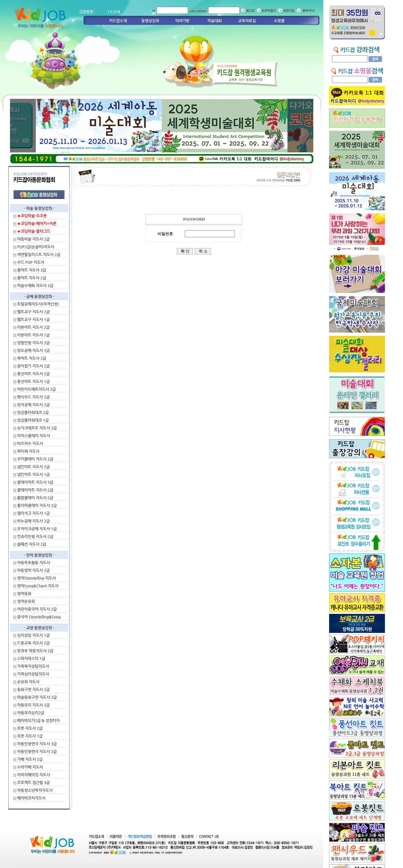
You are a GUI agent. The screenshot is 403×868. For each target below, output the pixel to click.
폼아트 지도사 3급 (32, 270)
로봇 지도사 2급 (30, 728)
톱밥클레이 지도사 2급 (35, 498)
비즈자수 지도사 (30, 443)
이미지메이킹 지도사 (34, 775)
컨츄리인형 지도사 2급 (35, 536)
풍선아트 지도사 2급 (33, 374)
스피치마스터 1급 (31, 658)
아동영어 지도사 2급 (33, 570)
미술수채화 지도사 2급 (35, 285)
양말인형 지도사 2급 (33, 343)
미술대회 (215, 21)
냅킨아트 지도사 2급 (33, 467)
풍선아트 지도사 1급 (33, 381)
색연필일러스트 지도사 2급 (39, 254)
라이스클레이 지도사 (34, 436)
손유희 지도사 (28, 682)
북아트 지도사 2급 (32, 358)
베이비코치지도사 (31, 798)
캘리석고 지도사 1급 (33, 513)
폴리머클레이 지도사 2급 (37, 505)
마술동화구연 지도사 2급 (37, 697)
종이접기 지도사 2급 (33, 366)
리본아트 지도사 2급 (33, 327)
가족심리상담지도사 (33, 674)
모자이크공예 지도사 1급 (37, 529)
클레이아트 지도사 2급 (35, 490)
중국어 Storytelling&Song (39, 617)
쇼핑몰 (279, 21)
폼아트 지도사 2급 (32, 278)
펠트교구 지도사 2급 (33, 312)
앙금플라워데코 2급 (33, 412)
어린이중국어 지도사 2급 (37, 609)
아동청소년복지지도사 (35, 790)
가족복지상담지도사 (33, 666)
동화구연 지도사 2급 (33, 689)
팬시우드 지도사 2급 (33, 397)
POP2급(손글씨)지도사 (36, 247)
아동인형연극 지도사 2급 (37, 751)
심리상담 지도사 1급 (33, 635)
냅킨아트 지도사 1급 (33, 474)
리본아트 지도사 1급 (33, 335)
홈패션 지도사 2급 (32, 544)
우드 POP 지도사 (31, 262)
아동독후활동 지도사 (34, 563)
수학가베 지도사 (30, 767)
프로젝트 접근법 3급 (33, 782)
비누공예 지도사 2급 (33, 521)
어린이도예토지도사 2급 (36, 389)
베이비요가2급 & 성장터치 (38, 720)
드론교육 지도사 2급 (33, 643)
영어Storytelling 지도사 (36, 578)
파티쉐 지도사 (28, 451)
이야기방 (182, 21)
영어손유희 (26, 601)
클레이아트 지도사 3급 (35, 482)
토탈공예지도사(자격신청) (38, 304)
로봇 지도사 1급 (30, 736)
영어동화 (24, 594)
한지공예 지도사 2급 (33, 405)
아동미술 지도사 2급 (33, 239)
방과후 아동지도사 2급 (35, 651)
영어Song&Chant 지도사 (38, 586)
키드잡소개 (118, 21)
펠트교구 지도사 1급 (33, 319)
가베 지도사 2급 (30, 759)
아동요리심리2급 (31, 713)
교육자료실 (247, 21)
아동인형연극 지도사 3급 (37, 744)
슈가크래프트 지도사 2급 (37, 428)
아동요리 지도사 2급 (33, 705)
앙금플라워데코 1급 (33, 420)
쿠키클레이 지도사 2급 (35, 459)
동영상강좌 (150, 21)
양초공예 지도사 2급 (33, 350)
